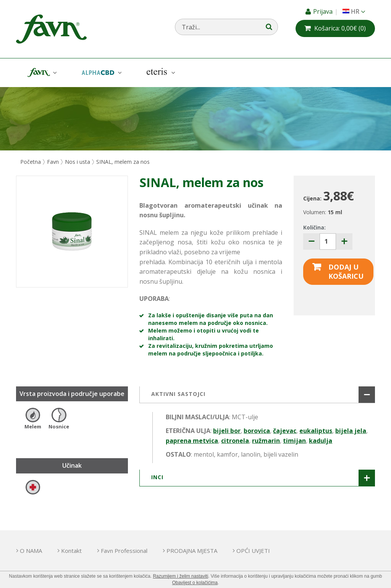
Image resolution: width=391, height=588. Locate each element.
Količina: (314, 227)
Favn (41, 73)
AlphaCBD (101, 73)
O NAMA (31, 551)
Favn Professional (124, 551)
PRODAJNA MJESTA (192, 551)
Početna (31, 162)
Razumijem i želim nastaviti (180, 576)
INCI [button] (157, 477)
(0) (340, 28)
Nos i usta (78, 162)
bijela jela (351, 431)
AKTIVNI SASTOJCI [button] (178, 394)
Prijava (324, 11)
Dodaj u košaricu (346, 271)
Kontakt (71, 551)
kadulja (321, 441)
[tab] (257, 395)
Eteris (160, 73)
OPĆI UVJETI (253, 551)
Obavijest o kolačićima (195, 583)
